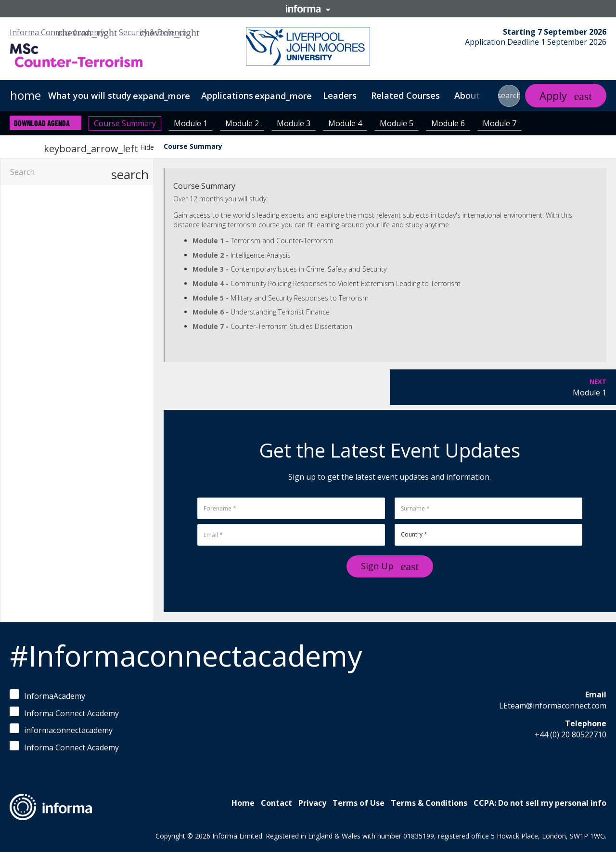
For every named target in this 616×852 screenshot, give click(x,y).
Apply (553, 95)
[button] (509, 96)
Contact (276, 803)
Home (243, 803)
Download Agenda (42, 123)
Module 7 (500, 123)
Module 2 (242, 123)
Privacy (312, 803)
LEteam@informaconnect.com (553, 706)
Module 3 (294, 123)
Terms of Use (359, 803)
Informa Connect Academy (57, 32)
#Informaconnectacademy (186, 655)
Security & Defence (153, 32)
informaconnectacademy (61, 729)
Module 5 (397, 123)
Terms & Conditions (429, 803)
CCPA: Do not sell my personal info (540, 803)
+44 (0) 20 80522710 (571, 734)
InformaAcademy (47, 695)
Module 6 (448, 123)
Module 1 (191, 123)
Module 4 (345, 123)
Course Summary (125, 123)
